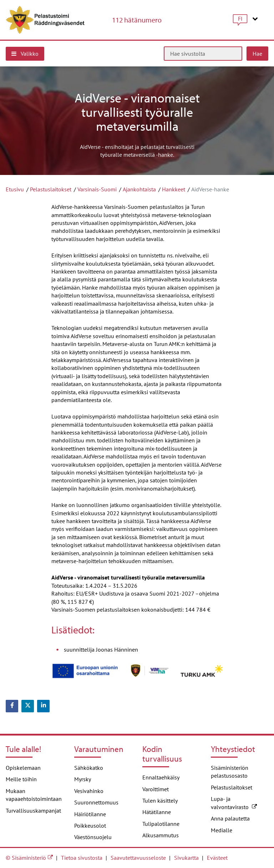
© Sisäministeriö (26, 858)
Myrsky (83, 779)
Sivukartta (186, 858)
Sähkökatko (89, 768)
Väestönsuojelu (93, 837)
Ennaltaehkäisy (161, 777)
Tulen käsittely (160, 801)
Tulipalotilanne (161, 824)
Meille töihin (21, 779)
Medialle (222, 830)
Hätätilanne (157, 812)
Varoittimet (156, 789)
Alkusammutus (161, 835)
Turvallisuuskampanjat (33, 811)
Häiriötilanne (90, 814)
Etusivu (15, 189)
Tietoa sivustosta (82, 858)
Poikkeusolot (90, 826)
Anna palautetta (230, 818)
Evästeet (217, 858)
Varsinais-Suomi (97, 189)
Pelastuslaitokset (51, 189)
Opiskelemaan (23, 768)
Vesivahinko (89, 791)
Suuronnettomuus (96, 802)
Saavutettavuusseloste (138, 858)
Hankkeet (174, 189)
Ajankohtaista (139, 189)
